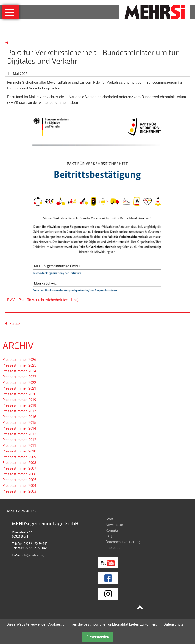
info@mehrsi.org (33, 555)
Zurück (15, 323)
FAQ (109, 536)
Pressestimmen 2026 (19, 359)
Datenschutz (173, 624)
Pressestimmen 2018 (19, 405)
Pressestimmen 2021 (19, 388)
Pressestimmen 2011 (19, 445)
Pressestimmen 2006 (19, 474)
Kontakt (112, 530)
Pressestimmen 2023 (19, 377)
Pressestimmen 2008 (19, 462)
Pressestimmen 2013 (19, 434)
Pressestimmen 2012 (19, 440)
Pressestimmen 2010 (19, 451)
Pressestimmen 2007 (19, 468)
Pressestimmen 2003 (19, 491)
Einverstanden (97, 637)
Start (109, 519)
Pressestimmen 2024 (19, 371)
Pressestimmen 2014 (19, 428)
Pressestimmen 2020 (19, 394)
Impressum (115, 547)
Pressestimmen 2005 (19, 480)
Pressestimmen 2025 (19, 365)
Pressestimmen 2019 (19, 400)
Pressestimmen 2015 (19, 422)
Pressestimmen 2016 (19, 417)
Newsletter (114, 525)
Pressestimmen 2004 (19, 485)
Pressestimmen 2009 (19, 457)
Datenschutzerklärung (123, 542)
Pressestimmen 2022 (19, 382)
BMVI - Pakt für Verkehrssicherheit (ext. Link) (43, 300)
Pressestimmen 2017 (19, 411)
